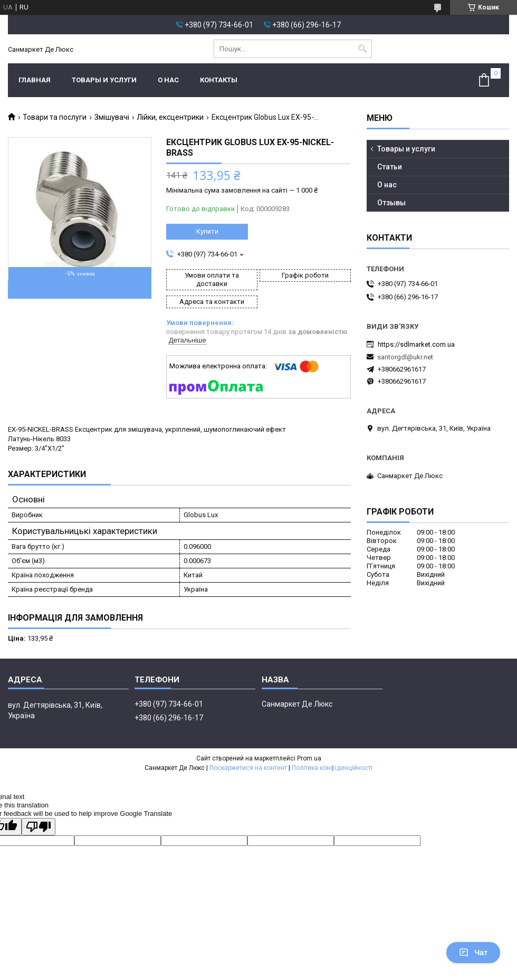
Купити (207, 231)
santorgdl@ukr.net (405, 357)
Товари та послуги (55, 117)
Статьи (390, 167)
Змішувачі (112, 117)
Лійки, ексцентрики (170, 117)
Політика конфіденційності (332, 768)
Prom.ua (309, 758)
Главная (35, 80)
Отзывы (391, 203)
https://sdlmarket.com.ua (416, 344)
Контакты (219, 80)
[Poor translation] (39, 827)
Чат (473, 953)
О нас (168, 80)
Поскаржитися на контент (248, 768)
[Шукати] (363, 49)
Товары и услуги (104, 80)
